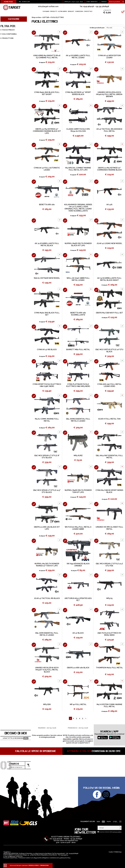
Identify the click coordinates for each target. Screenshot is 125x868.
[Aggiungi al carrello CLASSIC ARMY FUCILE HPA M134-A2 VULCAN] (65, 106)
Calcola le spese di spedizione (36, 751)
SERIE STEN (6, 82)
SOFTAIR (5, 25)
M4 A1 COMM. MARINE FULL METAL (47, 420)
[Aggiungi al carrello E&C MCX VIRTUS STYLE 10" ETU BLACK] (96, 327)
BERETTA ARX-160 (47, 205)
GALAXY (4, 236)
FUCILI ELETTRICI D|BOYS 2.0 (12, 113)
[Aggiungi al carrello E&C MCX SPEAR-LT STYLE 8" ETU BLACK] (34, 433)
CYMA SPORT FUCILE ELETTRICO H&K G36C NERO (47, 385)
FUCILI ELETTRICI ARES (10, 104)
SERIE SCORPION (8, 84)
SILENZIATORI (7, 154)
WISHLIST (104, 2)
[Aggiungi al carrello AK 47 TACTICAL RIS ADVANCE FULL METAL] (96, 106)
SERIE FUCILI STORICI (9, 99)
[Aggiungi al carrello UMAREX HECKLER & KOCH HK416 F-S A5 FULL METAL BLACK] (34, 645)
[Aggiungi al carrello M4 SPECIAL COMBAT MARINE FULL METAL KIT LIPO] (65, 145)
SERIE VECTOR (7, 71)
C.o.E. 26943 (33, 858)
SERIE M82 (6, 80)
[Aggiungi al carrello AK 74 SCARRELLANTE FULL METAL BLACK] (34, 221)
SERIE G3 (5, 40)
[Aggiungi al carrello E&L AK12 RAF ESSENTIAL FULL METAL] (96, 433)
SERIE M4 (5, 45)
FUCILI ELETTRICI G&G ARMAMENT (14, 102)
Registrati (94, 2)
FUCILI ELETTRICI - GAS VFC (11, 106)
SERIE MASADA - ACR (9, 53)
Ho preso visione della (110, 832)
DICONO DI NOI (16, 733)
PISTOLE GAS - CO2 (8, 132)
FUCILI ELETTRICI (8, 29)
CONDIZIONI (79, 11)
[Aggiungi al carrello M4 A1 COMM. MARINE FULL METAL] (34, 396)
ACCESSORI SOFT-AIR (9, 141)
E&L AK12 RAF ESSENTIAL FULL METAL (109, 457)
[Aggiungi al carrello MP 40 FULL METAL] (65, 682)
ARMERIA (5, 167)
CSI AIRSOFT (6, 221)
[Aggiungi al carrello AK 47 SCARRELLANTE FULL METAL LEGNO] (65, 33)
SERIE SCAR (6, 77)
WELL (4, 267)
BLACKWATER (6, 214)
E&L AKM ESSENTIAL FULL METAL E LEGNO (47, 634)
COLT (3, 219)
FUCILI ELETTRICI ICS (9, 124)
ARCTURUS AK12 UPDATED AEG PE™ (78, 599)
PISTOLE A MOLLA (8, 139)
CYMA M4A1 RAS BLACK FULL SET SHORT (47, 93)
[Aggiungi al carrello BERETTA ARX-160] (34, 182)
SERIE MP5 (6, 60)
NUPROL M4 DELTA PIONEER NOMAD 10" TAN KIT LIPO (47, 565)
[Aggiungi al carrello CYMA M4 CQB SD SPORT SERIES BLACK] (96, 467)
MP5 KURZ (78, 456)
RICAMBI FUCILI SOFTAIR (10, 146)
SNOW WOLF (6, 258)
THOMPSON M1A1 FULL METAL (109, 668)
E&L (3, 234)
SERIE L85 (6, 86)
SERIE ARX (6, 34)
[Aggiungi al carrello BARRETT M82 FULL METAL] (65, 327)
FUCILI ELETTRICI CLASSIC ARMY (13, 110)
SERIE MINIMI (7, 58)
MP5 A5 (109, 598)
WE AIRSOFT (6, 265)
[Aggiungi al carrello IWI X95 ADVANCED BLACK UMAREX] (65, 541)
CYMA (4, 225)
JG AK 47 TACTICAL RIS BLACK (47, 598)
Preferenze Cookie (24, 858)
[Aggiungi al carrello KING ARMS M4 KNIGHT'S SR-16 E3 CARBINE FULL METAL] (34, 33)
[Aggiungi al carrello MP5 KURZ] (65, 433)
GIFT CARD (5, 159)
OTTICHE (5, 150)
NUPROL (4, 251)
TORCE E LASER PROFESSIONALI (13, 152)
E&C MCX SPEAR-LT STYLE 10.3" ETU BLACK (47, 491)
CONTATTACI (88, 11)
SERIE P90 (6, 62)
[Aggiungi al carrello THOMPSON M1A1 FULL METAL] (96, 645)
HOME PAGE (8, 2)
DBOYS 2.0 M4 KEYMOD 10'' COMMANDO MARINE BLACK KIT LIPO (47, 131)
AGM (3, 206)
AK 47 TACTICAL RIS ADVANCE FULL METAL (109, 130)
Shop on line (36, 17)
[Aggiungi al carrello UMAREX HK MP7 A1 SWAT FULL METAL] (96, 504)
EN (20, 2)
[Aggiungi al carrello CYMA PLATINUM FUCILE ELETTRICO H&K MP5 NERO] (65, 361)
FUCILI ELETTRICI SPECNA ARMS (13, 108)
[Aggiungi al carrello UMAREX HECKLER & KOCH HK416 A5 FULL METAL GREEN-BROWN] (96, 69)
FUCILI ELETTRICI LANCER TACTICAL (14, 126)
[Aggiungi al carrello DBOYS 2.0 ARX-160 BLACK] (65, 645)
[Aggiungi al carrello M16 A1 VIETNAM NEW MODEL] (34, 255)
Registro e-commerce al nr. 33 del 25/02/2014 (57, 858)
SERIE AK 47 (6, 31)
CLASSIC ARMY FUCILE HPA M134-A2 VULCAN (78, 130)
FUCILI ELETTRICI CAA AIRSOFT (12, 121)
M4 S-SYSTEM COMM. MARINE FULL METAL (109, 705)
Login (88, 2)
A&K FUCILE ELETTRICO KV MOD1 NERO (109, 634)
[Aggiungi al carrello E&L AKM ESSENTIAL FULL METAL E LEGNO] (34, 610)
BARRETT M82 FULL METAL (78, 349)
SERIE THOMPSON (8, 69)
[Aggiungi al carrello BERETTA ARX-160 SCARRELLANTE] (65, 290)
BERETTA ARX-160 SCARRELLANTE (78, 314)
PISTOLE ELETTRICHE (9, 137)
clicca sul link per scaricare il (29, 865)
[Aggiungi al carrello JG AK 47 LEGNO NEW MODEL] (96, 221)
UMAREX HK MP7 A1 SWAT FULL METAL (109, 528)
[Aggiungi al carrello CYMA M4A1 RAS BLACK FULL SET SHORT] (34, 69)
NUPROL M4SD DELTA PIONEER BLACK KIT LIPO (78, 244)
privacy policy (117, 832)
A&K (3, 204)
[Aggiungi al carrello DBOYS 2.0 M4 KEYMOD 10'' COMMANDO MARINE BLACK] (96, 145)
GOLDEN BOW (6, 238)
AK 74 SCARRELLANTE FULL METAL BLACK (47, 244)
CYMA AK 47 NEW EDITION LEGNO (109, 57)
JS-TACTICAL (6, 245)
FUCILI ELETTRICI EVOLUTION (12, 115)
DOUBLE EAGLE (7, 230)
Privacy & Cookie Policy (10, 858)
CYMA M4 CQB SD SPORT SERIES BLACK (109, 491)
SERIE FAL (6, 88)
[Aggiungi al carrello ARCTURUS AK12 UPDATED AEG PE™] (65, 575)
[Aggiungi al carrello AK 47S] (96, 182)
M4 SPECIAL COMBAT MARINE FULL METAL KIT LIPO (78, 169)
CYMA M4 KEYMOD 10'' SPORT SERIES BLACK (78, 93)
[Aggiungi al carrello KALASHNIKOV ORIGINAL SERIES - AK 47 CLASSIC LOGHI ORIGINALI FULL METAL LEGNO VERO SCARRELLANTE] (65, 182)
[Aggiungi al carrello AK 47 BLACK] (65, 610)
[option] (47, 735)
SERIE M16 (6, 51)
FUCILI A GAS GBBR (8, 135)
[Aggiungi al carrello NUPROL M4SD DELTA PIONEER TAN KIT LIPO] (65, 467)
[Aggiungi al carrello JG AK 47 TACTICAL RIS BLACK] (34, 575)
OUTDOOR (6, 172)
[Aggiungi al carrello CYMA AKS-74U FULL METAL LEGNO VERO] (96, 361)
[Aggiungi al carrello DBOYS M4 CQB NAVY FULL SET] (96, 290)
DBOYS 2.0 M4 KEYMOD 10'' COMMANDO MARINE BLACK (109, 169)
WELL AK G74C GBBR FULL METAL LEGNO (78, 279)
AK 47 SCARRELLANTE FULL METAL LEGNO (78, 57)
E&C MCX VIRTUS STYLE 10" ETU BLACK (109, 351)
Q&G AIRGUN (6, 256)
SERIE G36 (6, 42)
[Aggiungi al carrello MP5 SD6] (34, 682)
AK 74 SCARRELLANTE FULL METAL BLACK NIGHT (109, 279)
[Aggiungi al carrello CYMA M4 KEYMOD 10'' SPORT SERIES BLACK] (65, 69)
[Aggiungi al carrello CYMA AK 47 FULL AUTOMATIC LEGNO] (34, 145)
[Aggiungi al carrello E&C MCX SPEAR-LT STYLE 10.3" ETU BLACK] (34, 467)
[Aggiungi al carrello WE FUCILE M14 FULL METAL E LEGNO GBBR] (65, 504)
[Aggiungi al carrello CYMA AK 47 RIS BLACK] (34, 327)
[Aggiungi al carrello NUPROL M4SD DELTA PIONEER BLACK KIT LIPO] (65, 221)
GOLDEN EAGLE (7, 241)
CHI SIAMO (46, 11)
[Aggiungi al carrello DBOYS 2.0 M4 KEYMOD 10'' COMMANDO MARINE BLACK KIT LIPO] (34, 106)
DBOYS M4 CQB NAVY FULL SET (109, 313)
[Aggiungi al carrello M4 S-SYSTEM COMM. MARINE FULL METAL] (96, 682)
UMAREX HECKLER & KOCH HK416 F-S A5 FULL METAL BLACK (47, 670)
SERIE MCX (6, 56)
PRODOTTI (54, 11)
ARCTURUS (5, 208)
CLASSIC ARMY (6, 217)
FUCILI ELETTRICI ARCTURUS (12, 117)
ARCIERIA (5, 162)
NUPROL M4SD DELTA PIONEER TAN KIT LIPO (78, 491)
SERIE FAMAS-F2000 (9, 38)
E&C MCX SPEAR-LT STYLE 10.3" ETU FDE (109, 565)
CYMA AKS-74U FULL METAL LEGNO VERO (109, 385)
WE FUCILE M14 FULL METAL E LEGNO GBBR (78, 528)
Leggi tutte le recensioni (16, 738)
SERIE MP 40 (6, 75)
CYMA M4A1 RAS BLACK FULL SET (47, 314)
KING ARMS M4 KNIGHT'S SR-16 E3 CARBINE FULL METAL (47, 57)
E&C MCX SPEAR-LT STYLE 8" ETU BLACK (47, 457)
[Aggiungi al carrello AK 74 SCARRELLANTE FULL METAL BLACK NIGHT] (96, 255)
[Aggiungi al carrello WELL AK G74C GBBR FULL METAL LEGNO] (65, 255)
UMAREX (4, 262)
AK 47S (109, 205)
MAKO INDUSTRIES (7, 249)
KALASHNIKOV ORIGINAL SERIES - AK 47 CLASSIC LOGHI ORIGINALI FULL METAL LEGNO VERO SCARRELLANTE (78, 208)
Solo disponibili (6, 196)
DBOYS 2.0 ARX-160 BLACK (78, 668)
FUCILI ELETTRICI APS (9, 119)
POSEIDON (5, 254)
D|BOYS (4, 228)
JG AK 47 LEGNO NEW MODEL (109, 243)
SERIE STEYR (7, 67)
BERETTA (5, 212)
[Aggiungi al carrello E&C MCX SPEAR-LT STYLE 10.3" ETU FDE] (96, 541)
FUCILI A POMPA (7, 130)
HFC (3, 243)
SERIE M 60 (6, 73)
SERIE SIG (5, 64)
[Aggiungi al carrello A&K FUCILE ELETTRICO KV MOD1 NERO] (96, 610)
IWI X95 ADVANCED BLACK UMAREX (78, 565)
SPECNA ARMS (6, 260)
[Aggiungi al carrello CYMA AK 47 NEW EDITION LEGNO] (96, 33)
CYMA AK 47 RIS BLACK (47, 349)
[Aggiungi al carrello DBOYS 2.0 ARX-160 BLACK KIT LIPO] (34, 504)
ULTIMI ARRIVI (62, 11)
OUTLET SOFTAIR (8, 156)
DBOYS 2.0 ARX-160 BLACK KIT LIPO (47, 528)
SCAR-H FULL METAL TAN (109, 419)
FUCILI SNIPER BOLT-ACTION (12, 128)
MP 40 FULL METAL (78, 704)
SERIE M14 (6, 49)
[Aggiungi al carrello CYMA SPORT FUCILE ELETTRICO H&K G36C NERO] (34, 361)
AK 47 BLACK (78, 633)
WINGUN (4, 269)
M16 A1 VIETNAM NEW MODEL (47, 278)
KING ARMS (5, 247)
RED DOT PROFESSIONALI (11, 148)
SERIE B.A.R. (6, 95)
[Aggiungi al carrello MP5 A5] (96, 575)
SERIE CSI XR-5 (7, 36)
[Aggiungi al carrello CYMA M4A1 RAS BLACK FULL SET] (34, 290)
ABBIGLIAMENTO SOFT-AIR (11, 143)
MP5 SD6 (47, 704)
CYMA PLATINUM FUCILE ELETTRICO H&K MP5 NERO (78, 385)
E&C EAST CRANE (7, 232)
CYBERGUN (5, 223)
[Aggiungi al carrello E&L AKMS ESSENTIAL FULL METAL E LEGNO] (65, 396)
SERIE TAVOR (7, 93)
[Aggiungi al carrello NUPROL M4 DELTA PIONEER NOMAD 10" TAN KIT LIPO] (34, 541)
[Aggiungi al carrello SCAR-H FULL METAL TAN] (96, 396)
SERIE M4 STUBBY (8, 47)
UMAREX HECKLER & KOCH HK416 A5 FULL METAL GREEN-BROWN (109, 94)
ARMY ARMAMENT (7, 210)
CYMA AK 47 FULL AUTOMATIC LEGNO (47, 169)
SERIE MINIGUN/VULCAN (11, 91)
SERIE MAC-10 (7, 97)
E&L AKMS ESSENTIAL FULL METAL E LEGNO (78, 420)
